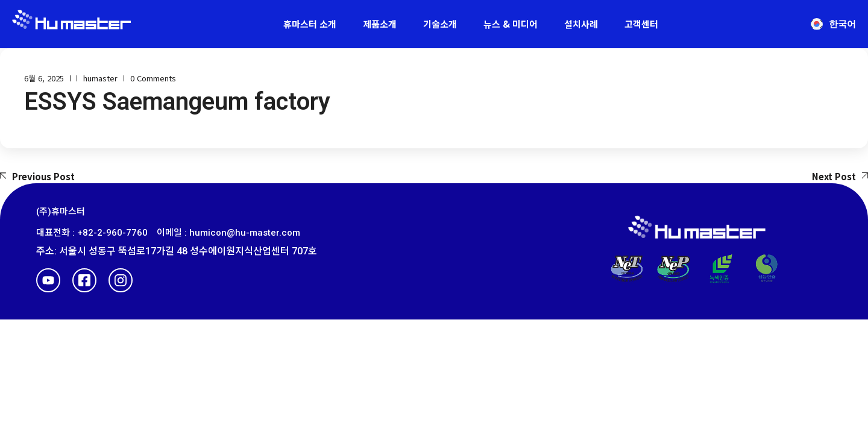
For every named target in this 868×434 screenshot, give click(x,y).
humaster (100, 78)
